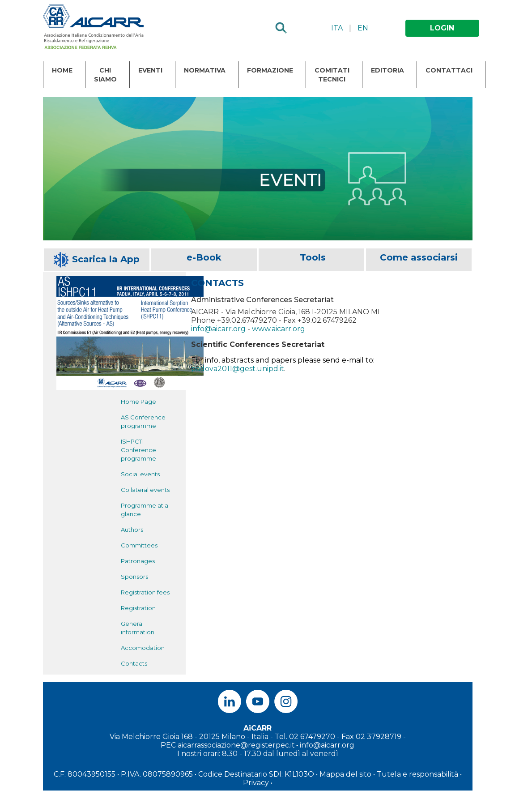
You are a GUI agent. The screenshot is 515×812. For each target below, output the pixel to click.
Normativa (205, 70)
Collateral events (145, 490)
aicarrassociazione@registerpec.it (236, 745)
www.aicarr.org (279, 329)
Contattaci (449, 70)
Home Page (138, 402)
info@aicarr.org (218, 329)
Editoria (387, 70)
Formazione (270, 70)
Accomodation (143, 648)
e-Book (204, 257)
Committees (139, 545)
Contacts (134, 663)
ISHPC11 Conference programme (138, 450)
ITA (337, 28)
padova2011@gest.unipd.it (238, 369)
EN (363, 28)
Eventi (150, 70)
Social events (140, 474)
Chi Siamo (105, 75)
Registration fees (145, 592)
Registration (138, 608)
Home (62, 70)
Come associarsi (419, 257)
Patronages (138, 561)
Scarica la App (106, 259)
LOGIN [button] (442, 28)
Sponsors (134, 577)
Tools (313, 257)
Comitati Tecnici (332, 75)
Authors (132, 530)
